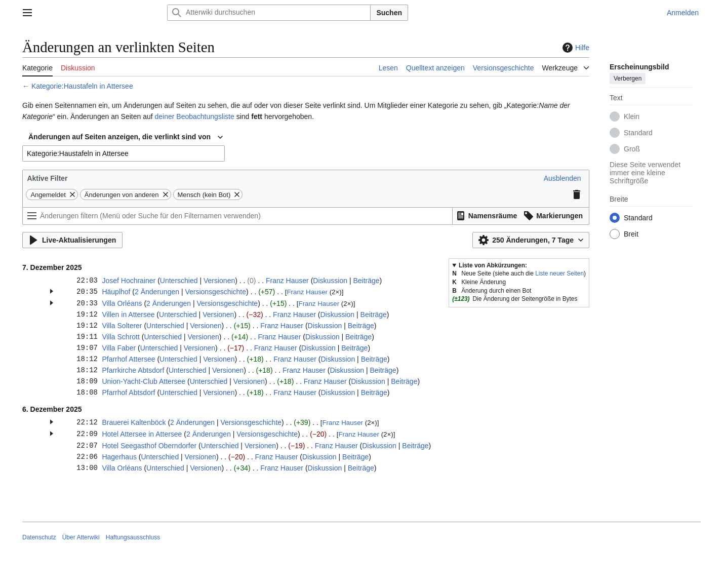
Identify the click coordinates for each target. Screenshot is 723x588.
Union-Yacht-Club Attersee (144, 381)
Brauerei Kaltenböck (134, 422)
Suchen (389, 13)
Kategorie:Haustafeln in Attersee (82, 86)
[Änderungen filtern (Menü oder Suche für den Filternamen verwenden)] (237, 216)
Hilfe (575, 48)
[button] (563, 178)
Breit (631, 234)
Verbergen (628, 79)
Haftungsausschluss (133, 537)
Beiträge (366, 281)
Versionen (219, 281)
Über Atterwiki (81, 537)
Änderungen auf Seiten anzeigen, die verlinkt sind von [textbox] (119, 137)
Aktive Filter (47, 178)
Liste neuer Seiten (559, 273)
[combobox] (126, 137)
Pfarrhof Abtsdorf (128, 393)
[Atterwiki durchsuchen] (269, 13)
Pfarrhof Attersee (128, 359)
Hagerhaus (119, 457)
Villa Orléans (122, 303)
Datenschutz (39, 537)
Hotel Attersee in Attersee (142, 434)
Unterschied (179, 281)
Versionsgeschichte (215, 292)
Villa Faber (119, 348)
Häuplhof (116, 292)
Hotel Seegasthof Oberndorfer (149, 446)
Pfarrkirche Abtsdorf (133, 370)
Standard (638, 133)
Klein (632, 116)
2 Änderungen (157, 292)
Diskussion (330, 281)
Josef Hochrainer (129, 281)
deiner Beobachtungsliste (195, 116)
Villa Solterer (122, 326)
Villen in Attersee (128, 315)
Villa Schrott (120, 337)
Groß (632, 149)
